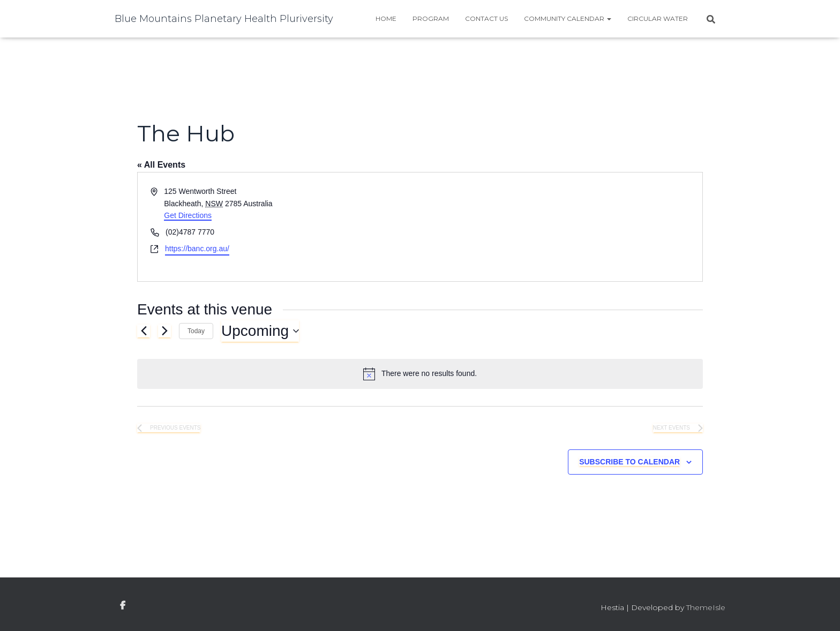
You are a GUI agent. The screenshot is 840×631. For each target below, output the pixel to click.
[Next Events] (164, 331)
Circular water (658, 18)
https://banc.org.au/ (197, 249)
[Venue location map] (560, 227)
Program (431, 18)
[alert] (420, 374)
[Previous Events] (144, 331)
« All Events (161, 165)
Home (386, 18)
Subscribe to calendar (629, 462)
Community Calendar (568, 18)
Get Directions (188, 215)
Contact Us (486, 18)
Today (196, 331)
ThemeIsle (706, 607)
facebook (123, 606)
